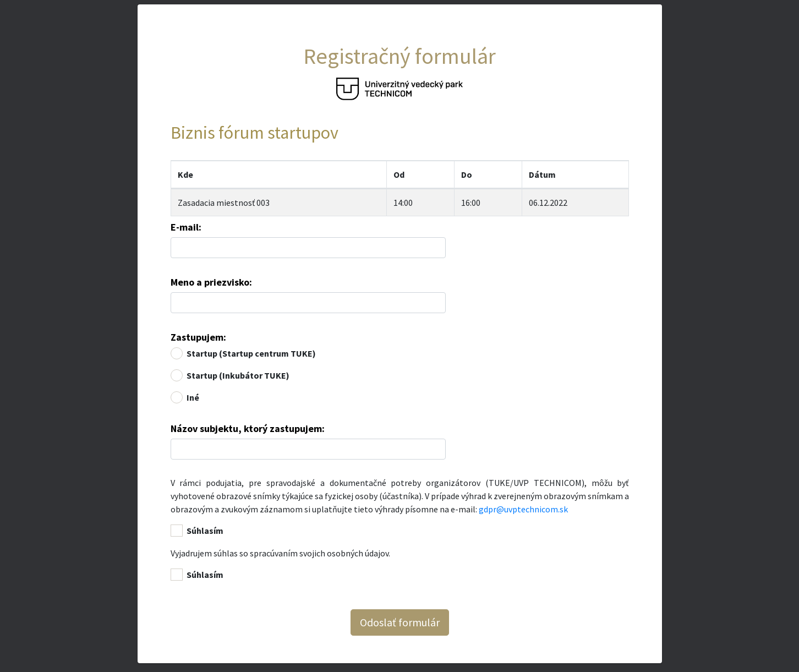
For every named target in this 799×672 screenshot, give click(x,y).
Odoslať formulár (400, 622)
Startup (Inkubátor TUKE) (238, 375)
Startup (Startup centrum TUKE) (251, 353)
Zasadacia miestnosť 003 (224, 203)
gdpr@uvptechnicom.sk (523, 509)
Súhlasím (205, 531)
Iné (193, 397)
